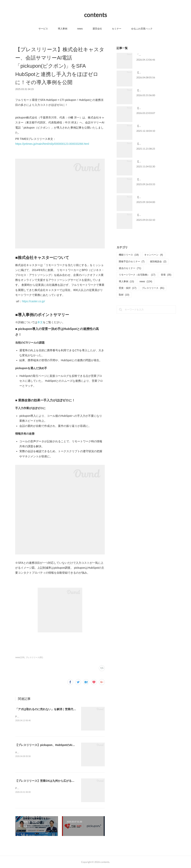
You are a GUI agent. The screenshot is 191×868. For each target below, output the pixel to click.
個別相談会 (158, 262)
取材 (124, 295)
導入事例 (63, 29)
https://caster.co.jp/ (33, 301)
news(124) (20, 657)
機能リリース (129, 255)
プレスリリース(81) (34, 657)
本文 (40, 322)
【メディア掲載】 (146, 179)
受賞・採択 (128, 288)
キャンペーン (154, 255)
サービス (43, 29)
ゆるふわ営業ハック (142, 29)
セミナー (117, 29)
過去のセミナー (130, 268)
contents (95, 15)
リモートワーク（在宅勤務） (137, 275)
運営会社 (97, 29)
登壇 (166, 275)
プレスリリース (153, 288)
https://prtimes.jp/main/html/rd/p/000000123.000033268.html (52, 144)
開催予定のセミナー (132, 262)
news (80, 29)
